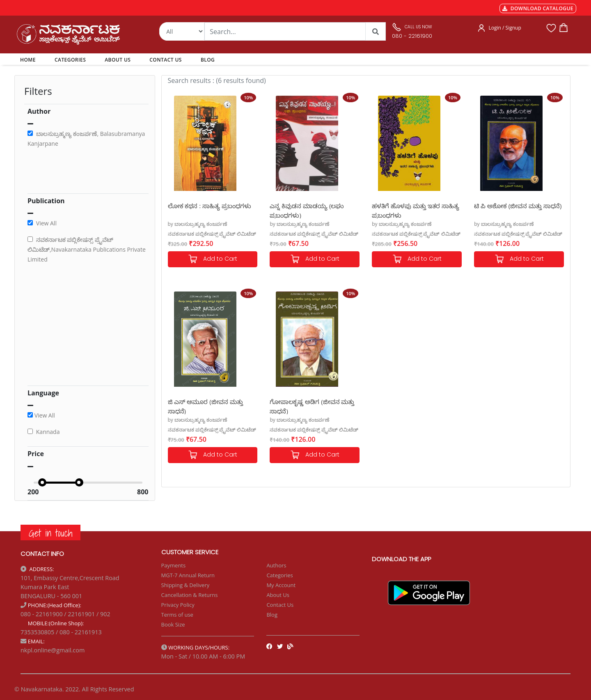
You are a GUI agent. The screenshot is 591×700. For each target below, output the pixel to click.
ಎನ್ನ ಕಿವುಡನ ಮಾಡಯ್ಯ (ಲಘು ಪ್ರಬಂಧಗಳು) (307, 210)
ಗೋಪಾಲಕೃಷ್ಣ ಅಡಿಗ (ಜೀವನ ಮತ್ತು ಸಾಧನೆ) (312, 406)
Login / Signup (505, 28)
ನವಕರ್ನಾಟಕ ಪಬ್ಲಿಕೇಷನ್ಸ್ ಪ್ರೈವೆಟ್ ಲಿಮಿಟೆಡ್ (212, 234)
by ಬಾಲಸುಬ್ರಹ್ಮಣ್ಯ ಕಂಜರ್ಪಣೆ (198, 224)
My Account (281, 585)
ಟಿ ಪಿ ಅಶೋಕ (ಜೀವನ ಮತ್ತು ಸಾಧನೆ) (518, 206)
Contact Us (280, 605)
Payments (174, 565)
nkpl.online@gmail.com (53, 650)
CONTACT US (166, 60)
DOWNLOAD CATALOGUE (538, 8)
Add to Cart (213, 259)
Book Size (173, 624)
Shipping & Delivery (186, 585)
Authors (276, 565)
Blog (272, 615)
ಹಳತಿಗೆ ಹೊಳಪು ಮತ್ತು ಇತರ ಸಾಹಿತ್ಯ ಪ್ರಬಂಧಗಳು (416, 210)
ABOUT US (118, 60)
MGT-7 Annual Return (188, 575)
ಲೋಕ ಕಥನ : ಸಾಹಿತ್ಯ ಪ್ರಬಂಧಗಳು (210, 206)
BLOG (208, 60)
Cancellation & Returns (190, 595)
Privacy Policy (178, 605)
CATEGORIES (70, 60)
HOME (29, 60)
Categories (279, 575)
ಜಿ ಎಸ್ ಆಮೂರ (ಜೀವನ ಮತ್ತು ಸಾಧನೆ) (205, 406)
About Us (278, 595)
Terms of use (177, 615)
